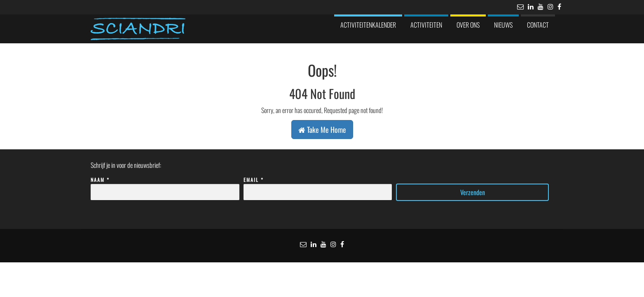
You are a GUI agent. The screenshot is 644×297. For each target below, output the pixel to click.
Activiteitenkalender (368, 25)
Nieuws (503, 25)
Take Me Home (322, 130)
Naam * (165, 186)
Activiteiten (426, 25)
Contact (538, 25)
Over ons (468, 25)
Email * (318, 186)
